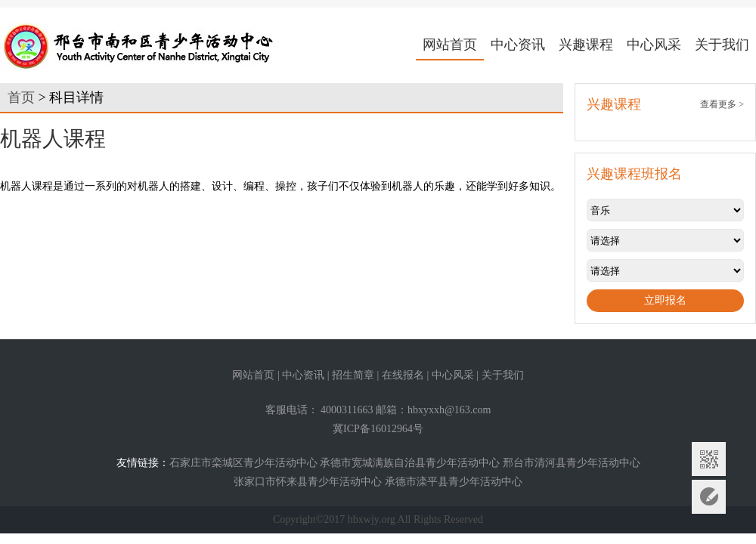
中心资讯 (518, 45)
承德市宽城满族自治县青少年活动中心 (410, 463)
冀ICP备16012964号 (378, 429)
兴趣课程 (586, 45)
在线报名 (403, 375)
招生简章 (353, 375)
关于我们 (722, 45)
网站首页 (450, 45)
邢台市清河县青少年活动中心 (572, 463)
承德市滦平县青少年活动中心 (454, 482)
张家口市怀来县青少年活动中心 (308, 482)
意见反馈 (709, 497)
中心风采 (654, 45)
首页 (21, 97)
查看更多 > (722, 104)
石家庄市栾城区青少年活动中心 (243, 463)
